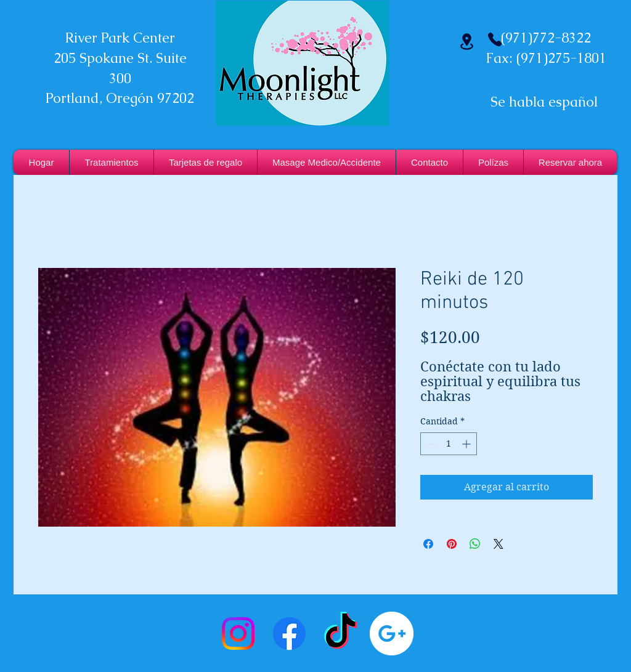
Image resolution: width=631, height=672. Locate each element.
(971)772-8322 (546, 38)
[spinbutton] (449, 444)
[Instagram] (238, 634)
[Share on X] (499, 544)
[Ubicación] (466, 42)
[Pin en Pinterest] (452, 544)
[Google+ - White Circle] (392, 634)
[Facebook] (289, 634)
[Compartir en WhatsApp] (475, 544)
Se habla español (544, 102)
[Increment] (467, 444)
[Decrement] (430, 444)
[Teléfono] (495, 39)
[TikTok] (340, 634)
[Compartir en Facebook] (428, 544)
